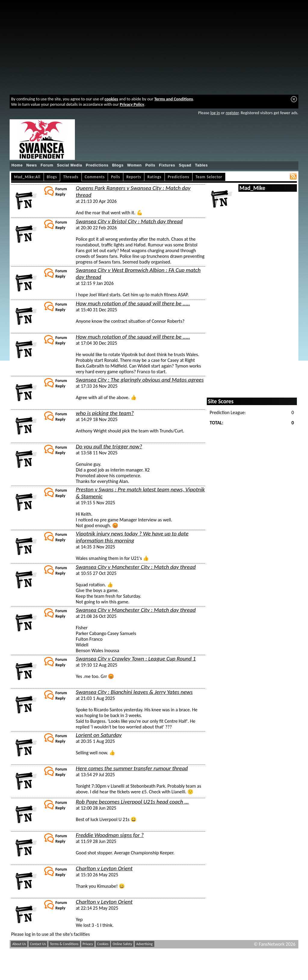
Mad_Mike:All (27, 177)
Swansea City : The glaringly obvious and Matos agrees (140, 380)
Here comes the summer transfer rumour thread (132, 768)
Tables (201, 165)
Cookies (103, 944)
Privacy (88, 944)
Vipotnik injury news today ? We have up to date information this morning (132, 537)
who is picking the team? (105, 413)
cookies (111, 99)
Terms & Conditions (64, 944)
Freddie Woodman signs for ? (110, 835)
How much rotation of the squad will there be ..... (133, 303)
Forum (47, 165)
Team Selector (209, 177)
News (32, 165)
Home (17, 165)
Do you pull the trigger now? (109, 446)
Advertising (145, 944)
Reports (134, 177)
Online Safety (122, 944)
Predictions (97, 165)
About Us (19, 944)
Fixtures (167, 165)
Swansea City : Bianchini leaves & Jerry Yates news (134, 692)
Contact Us (38, 944)
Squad (185, 165)
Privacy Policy (132, 104)
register (232, 113)
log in (215, 113)
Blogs (118, 165)
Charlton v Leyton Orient (104, 868)
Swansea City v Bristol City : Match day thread (129, 221)
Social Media (69, 165)
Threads (71, 177)
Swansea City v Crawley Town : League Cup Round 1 (136, 659)
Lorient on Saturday (99, 735)
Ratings (154, 177)
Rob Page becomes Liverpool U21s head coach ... (132, 802)
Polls (150, 165)
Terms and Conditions (174, 99)
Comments (95, 177)
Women (134, 165)
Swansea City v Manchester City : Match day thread (136, 567)
